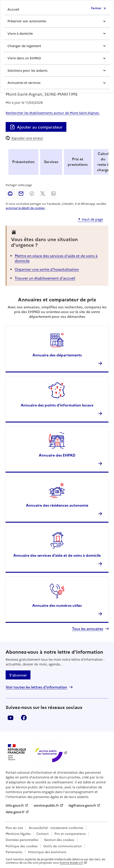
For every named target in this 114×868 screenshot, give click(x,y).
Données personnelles (22, 840)
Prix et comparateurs (70, 833)
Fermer (96, 8)
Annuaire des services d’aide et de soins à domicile (57, 555)
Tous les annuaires (88, 629)
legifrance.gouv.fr (82, 805)
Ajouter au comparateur (36, 127)
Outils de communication (63, 846)
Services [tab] (51, 162)
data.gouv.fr (15, 812)
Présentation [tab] (23, 162)
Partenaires (14, 852)
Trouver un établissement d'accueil (45, 278)
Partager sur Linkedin (54, 194)
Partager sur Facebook (32, 194)
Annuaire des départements (57, 355)
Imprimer (10, 194)
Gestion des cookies (59, 840)
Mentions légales (18, 833)
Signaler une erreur (27, 138)
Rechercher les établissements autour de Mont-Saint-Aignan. (53, 113)
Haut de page (92, 219)
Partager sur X (43, 194)
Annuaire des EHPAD (57, 455)
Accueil (13, 9)
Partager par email (21, 194)
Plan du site (14, 828)
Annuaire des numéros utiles (57, 605)
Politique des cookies (22, 846)
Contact (43, 833)
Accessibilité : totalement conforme (56, 828)
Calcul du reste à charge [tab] (103, 162)
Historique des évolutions (47, 852)
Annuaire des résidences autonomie (57, 505)
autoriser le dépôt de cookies (25, 208)
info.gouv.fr (15, 805)
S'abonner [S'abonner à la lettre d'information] (18, 675)
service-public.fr (46, 805)
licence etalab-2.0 (71, 862)
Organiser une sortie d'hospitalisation (47, 269)
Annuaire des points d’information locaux (57, 405)
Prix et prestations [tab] (78, 162)
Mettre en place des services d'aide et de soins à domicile (56, 258)
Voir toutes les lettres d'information (36, 687)
